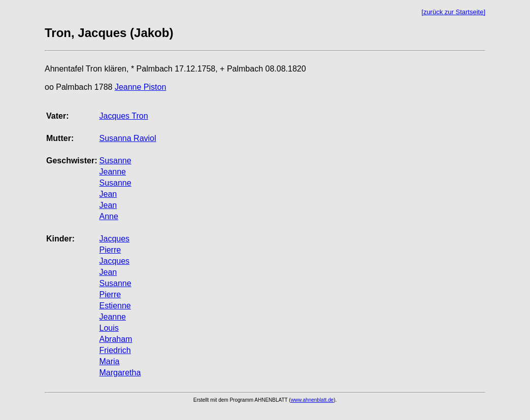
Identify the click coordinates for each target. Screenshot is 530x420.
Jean (108, 194)
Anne (108, 216)
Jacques (114, 239)
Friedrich (115, 350)
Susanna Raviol (127, 138)
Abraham (115, 339)
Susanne (115, 161)
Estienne (115, 306)
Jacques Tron (123, 116)
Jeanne (112, 172)
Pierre (110, 250)
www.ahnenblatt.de (312, 400)
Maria (109, 361)
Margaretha (120, 373)
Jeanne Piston (140, 87)
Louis (109, 328)
